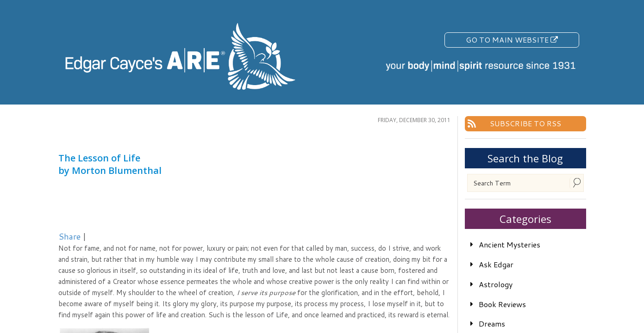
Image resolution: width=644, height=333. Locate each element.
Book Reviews (502, 304)
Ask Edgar (496, 264)
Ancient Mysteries (510, 244)
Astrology (496, 284)
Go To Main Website (512, 40)
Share (69, 236)
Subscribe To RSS (525, 123)
